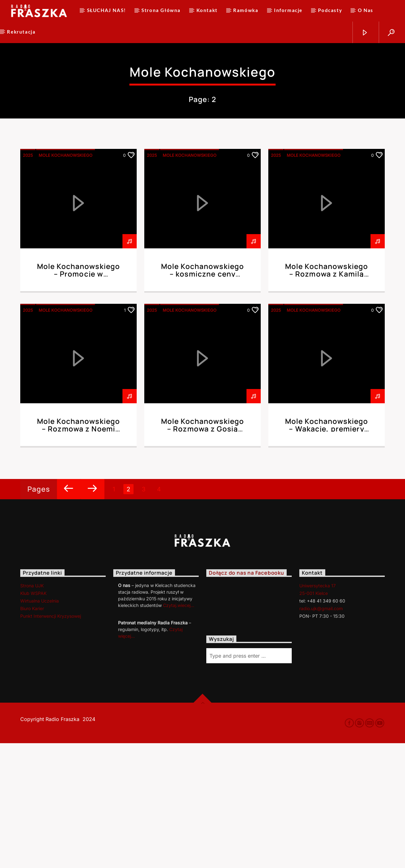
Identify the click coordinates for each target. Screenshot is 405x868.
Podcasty (330, 10)
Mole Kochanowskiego (65, 280)
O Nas (366, 10)
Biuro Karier (32, 733)
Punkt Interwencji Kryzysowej (51, 741)
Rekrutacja (21, 32)
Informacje (288, 10)
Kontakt (207, 10)
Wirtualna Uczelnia (40, 726)
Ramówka (246, 10)
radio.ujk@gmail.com (321, 733)
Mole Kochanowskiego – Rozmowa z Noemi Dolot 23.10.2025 (79, 554)
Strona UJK (32, 710)
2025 (28, 280)
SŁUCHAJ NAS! (106, 10)
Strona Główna (161, 10)
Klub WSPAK (33, 718)
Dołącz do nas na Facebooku (246, 698)
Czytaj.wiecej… (179, 730)
